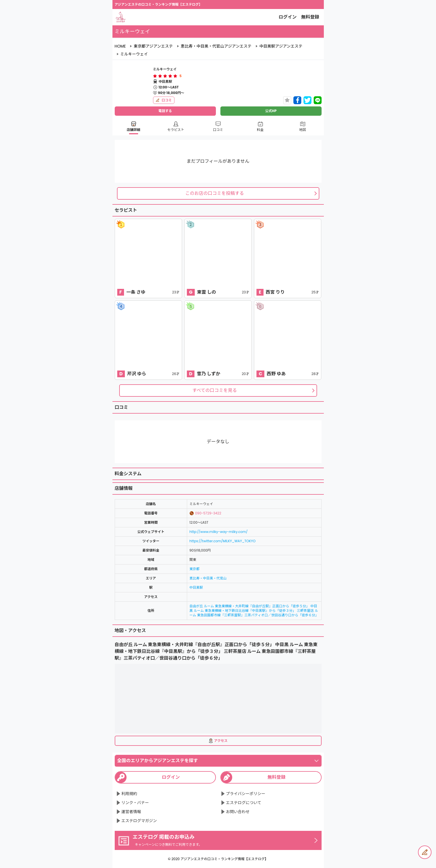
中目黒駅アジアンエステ (281, 46)
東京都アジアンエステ (153, 46)
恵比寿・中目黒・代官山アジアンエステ (216, 46)
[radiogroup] (165, 76)
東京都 (194, 569)
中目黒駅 (196, 587)
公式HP (271, 111)
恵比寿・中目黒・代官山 (208, 578)
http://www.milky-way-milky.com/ (218, 532)
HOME (120, 46)
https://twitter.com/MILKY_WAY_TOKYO (223, 541)
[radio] (156, 76)
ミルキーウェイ (134, 54)
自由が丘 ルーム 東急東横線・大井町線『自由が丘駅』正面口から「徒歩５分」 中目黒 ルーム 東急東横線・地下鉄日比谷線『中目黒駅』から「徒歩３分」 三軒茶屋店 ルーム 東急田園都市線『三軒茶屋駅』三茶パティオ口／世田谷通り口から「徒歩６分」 (254, 611)
